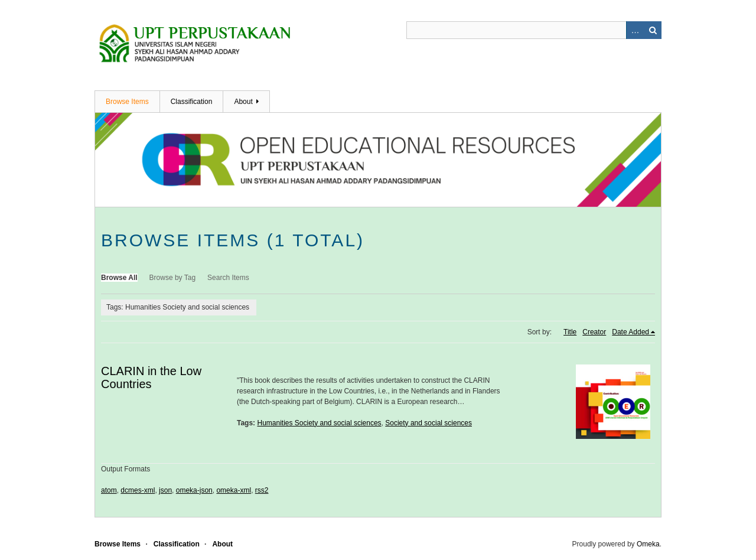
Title (570, 332)
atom (109, 490)
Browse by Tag (173, 278)
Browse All (119, 278)
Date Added (630, 332)
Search (653, 30)
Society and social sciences (428, 423)
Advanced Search (635, 30)
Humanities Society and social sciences (319, 423)
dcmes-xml (138, 490)
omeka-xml (234, 490)
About (243, 102)
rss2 (262, 490)
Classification (192, 102)
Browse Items (127, 102)
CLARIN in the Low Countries (151, 377)
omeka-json (194, 490)
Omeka (648, 544)
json (165, 490)
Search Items (228, 278)
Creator (594, 332)
